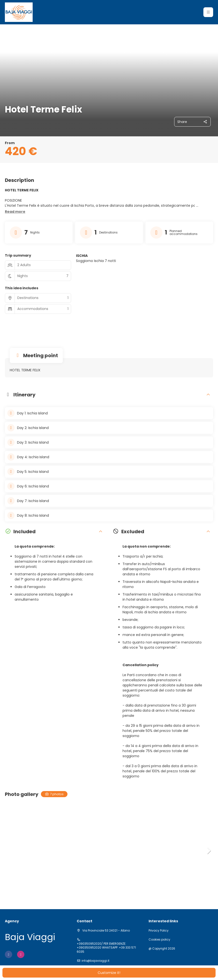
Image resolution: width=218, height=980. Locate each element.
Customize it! (109, 973)
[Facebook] (9, 954)
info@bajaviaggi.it (95, 961)
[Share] (192, 122)
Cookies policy (159, 940)
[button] (208, 12)
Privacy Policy (159, 931)
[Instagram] (21, 954)
